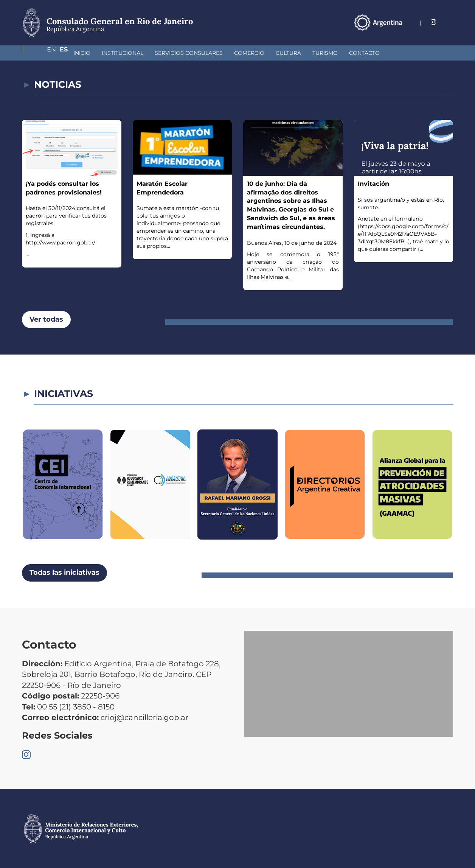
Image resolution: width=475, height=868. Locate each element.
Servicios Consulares (149, 53)
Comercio (209, 53)
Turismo (285, 53)
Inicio (42, 53)
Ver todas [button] (46, 319)
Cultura (248, 53)
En (434, 22)
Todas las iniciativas (64, 572)
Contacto (324, 53)
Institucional (82, 53)
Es (449, 22)
